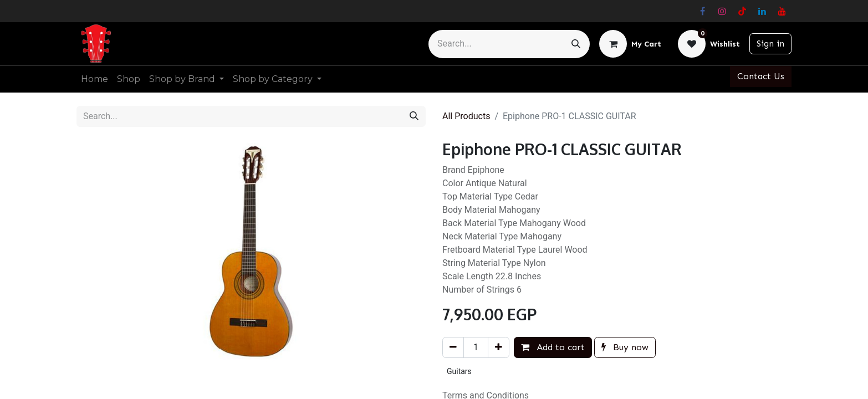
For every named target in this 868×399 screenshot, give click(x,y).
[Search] (576, 44)
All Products (466, 116)
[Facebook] (702, 11)
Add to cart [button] (553, 347)
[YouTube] (782, 11)
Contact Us (761, 76)
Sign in (770, 44)
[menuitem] (95, 79)
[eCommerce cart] (630, 44)
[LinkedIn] (762, 11)
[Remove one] (453, 347)
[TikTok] (742, 11)
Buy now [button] (625, 347)
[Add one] (499, 347)
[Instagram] (722, 11)
